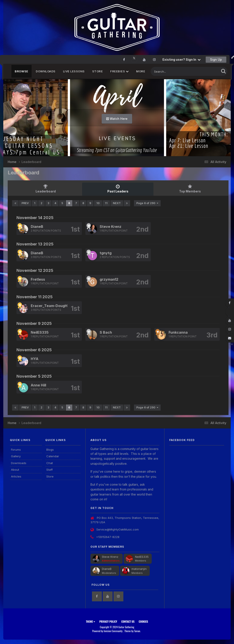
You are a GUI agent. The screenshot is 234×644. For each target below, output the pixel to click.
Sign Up (216, 59)
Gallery (16, 456)
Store (98, 71)
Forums (16, 450)
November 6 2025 (34, 350)
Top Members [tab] (190, 189)
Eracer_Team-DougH (49, 306)
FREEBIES (119, 71)
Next (117, 203)
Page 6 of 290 (147, 203)
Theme (90, 621)
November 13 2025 (35, 244)
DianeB (37, 227)
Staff (49, 470)
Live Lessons (74, 71)
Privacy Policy (108, 621)
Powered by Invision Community (107, 631)
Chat (50, 463)
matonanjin (139, 569)
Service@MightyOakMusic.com (118, 529)
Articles (16, 476)
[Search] (173, 71)
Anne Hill (38, 385)
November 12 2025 (35, 270)
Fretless (38, 279)
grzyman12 (109, 279)
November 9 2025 (34, 323)
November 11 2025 (35, 297)
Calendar (53, 456)
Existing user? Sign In (182, 59)
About (15, 470)
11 (106, 203)
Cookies (143, 621)
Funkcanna (178, 332)
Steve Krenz (111, 227)
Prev (25, 203)
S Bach (106, 332)
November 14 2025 (35, 218)
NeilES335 (40, 332)
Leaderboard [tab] (46, 189)
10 (98, 203)
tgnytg (106, 253)
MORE (141, 71)
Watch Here (117, 119)
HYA (35, 359)
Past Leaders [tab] (118, 189)
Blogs (50, 450)
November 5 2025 (34, 376)
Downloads (46, 71)
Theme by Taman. (133, 631)
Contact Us (128, 621)
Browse (22, 71)
